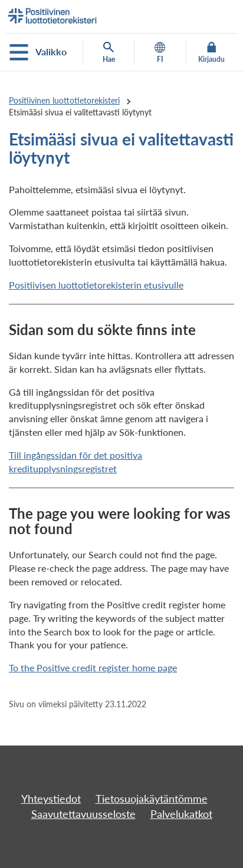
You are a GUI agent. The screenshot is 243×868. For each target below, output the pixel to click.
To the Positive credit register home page (93, 667)
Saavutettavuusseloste (83, 814)
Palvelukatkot (181, 814)
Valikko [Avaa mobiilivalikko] (38, 52)
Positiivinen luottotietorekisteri (64, 100)
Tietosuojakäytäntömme (152, 799)
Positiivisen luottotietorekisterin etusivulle (96, 285)
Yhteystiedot (51, 799)
